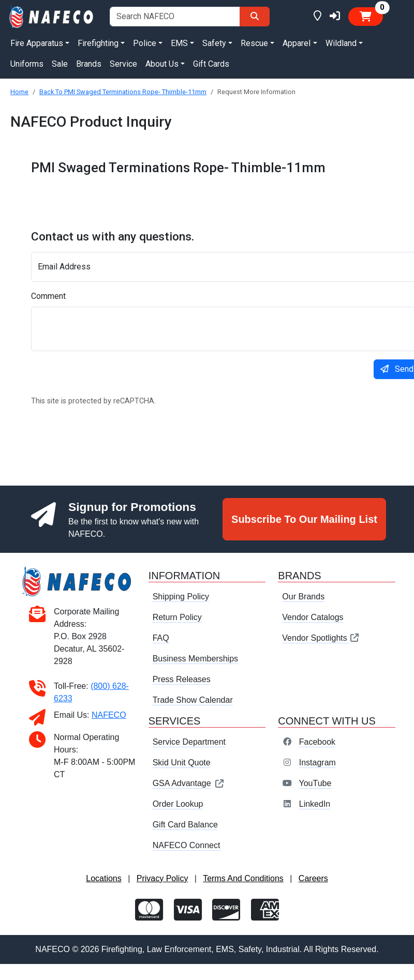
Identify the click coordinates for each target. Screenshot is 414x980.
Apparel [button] (297, 43)
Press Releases (182, 679)
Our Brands (303, 597)
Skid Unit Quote (182, 763)
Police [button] (145, 43)
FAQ (161, 638)
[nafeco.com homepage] (52, 16)
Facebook (317, 742)
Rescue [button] (254, 43)
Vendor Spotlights (321, 638)
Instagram (317, 763)
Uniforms (27, 64)
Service (123, 64)
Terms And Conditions (243, 878)
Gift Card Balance (185, 825)
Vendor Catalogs (313, 617)
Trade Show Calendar (193, 700)
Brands (89, 64)
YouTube (315, 783)
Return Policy (177, 617)
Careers (313, 878)
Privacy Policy (162, 878)
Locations (104, 878)
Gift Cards (211, 64)
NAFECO (109, 715)
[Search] (255, 17)
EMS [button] (179, 43)
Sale (60, 64)
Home (19, 92)
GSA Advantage (189, 783)
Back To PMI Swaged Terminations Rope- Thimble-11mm (123, 92)
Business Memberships (195, 659)
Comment (48, 296)
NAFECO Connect (187, 845)
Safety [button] (214, 43)
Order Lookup (178, 804)
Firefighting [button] (98, 43)
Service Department (189, 742)
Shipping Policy (181, 597)
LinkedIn (315, 804)
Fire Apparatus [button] (37, 43)
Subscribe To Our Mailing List (304, 519)
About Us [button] (162, 64)
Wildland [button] (341, 43)
